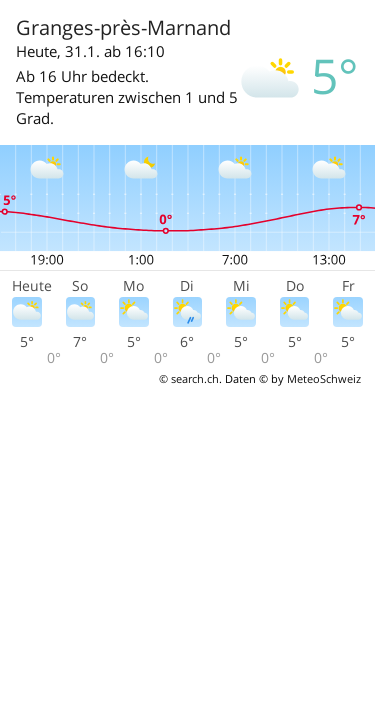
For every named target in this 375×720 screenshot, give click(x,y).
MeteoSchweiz (324, 378)
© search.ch (189, 378)
